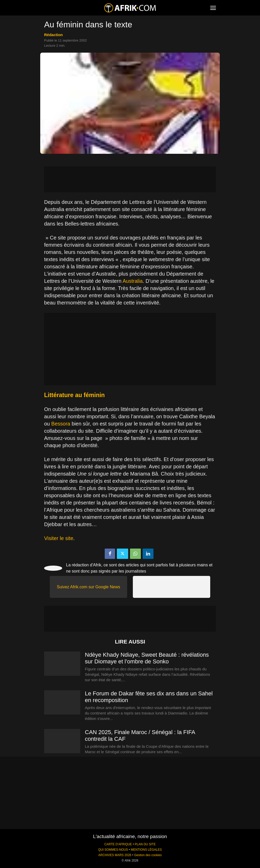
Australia (133, 281)
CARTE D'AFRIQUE (118, 844)
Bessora (61, 424)
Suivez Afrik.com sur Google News (88, 587)
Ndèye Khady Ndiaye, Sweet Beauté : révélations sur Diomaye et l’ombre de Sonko (147, 658)
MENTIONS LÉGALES (146, 850)
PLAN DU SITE (145, 844)
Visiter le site (59, 538)
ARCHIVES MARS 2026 (115, 855)
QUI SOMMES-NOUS (113, 850)
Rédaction (54, 35)
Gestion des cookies (148, 855)
